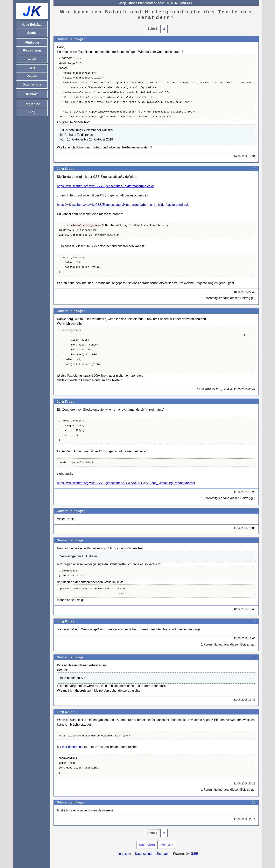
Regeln (32, 76)
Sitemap (162, 854)
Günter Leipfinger (71, 39)
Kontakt (32, 94)
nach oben (147, 845)
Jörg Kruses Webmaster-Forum (142, 3)
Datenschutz (144, 854)
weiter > (167, 845)
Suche (32, 33)
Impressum (123, 854)
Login (32, 59)
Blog (32, 112)
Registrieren (32, 50)
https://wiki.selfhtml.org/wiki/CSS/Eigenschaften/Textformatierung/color (106, 186)
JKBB (194, 854)
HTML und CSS (182, 3)
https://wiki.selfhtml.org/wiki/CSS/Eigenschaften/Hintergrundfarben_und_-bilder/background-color (124, 205)
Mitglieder (32, 42)
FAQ (32, 68)
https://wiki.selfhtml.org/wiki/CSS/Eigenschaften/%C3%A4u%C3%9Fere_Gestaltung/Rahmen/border (126, 483)
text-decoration (72, 747)
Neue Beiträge (32, 25)
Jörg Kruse (65, 169)
